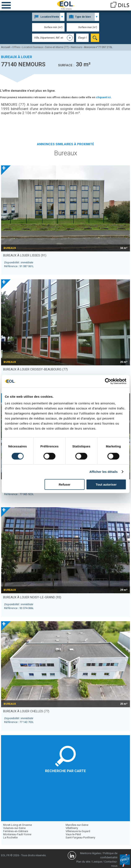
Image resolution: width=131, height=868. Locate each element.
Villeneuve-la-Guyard (78, 831)
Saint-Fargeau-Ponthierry (80, 837)
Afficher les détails (103, 472)
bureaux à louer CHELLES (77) (26, 711)
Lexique (97, 862)
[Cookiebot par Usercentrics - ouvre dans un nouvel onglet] (108, 381)
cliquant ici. (104, 97)
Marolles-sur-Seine (77, 825)
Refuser (65, 484)
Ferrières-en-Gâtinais (16, 831)
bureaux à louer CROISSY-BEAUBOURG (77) (35, 369)
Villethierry (72, 828)
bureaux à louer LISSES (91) (25, 255)
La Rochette (10, 837)
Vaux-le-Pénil (73, 834)
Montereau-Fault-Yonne (17, 834)
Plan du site (83, 862)
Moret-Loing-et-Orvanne (18, 825)
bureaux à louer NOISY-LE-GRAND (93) (32, 597)
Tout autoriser (106, 484)
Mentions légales (90, 853)
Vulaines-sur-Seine (14, 828)
